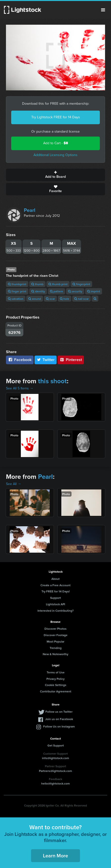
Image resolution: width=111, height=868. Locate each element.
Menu (103, 10)
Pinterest (71, 360)
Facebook (20, 360)
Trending (56, 648)
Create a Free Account (55, 585)
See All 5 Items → (20, 388)
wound (35, 299)
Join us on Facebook (59, 719)
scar (50, 299)
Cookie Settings (56, 685)
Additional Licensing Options (55, 155)
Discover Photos (55, 629)
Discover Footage (56, 635)
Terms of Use (56, 672)
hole (65, 299)
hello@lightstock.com (55, 783)
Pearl (30, 210)
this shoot (52, 381)
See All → (14, 484)
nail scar (81, 299)
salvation (16, 299)
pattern (56, 291)
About (55, 579)
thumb (37, 284)
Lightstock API (55, 604)
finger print (17, 291)
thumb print (58, 284)
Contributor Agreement (56, 691)
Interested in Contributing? (56, 611)
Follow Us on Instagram (59, 726)
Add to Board (55, 175)
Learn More (55, 856)
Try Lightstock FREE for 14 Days (56, 117)
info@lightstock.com (55, 758)
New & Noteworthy (55, 654)
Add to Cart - (56, 143)
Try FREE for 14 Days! (56, 591)
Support (55, 598)
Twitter (46, 360)
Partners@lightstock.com (55, 771)
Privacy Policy (55, 679)
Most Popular (55, 641)
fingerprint (81, 284)
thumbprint (17, 284)
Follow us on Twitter (59, 712)
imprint (94, 291)
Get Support (56, 745)
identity (38, 291)
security (75, 291)
